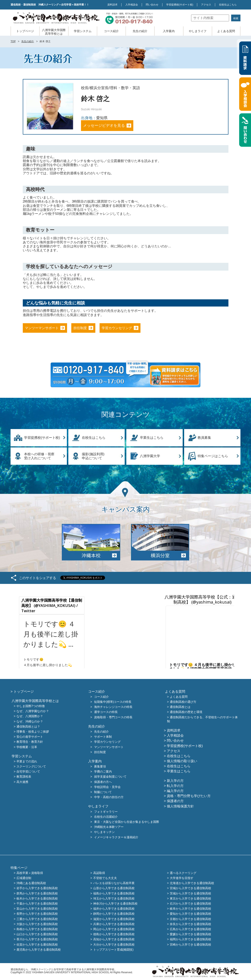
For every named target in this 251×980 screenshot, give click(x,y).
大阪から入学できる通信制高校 (37, 924)
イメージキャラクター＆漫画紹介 (116, 837)
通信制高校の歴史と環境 (186, 712)
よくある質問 (226, 31)
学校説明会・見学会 (107, 787)
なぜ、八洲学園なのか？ (33, 711)
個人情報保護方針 (180, 806)
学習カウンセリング (117, 328)
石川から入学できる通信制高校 (190, 904)
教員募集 (204, 438)
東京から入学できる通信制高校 (190, 898)
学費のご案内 (103, 772)
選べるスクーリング (183, 873)
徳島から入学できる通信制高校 (114, 934)
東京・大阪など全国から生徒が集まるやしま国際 (127, 822)
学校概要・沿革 (27, 747)
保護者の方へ (103, 782)
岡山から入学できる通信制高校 (114, 929)
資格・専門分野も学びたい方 (189, 796)
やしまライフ (198, 31)
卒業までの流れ (27, 761)
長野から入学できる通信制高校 (37, 914)
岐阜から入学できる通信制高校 (190, 909)
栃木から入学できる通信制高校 (37, 898)
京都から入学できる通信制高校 (190, 919)
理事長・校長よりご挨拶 (33, 732)
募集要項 (100, 766)
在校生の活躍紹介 (106, 817)
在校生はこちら (228, 5)
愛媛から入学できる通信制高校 (190, 934)
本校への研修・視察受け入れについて (39, 456)
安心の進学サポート (30, 737)
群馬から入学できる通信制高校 (37, 893)
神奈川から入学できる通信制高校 (115, 904)
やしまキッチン (104, 832)
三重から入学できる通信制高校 (37, 919)
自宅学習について (28, 772)
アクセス (206, 5)
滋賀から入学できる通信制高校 (114, 919)
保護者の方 (175, 801)
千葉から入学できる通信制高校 (37, 904)
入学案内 (169, 31)
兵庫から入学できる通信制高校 (114, 924)
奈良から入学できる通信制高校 (190, 924)
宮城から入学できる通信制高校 (190, 888)
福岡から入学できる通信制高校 (190, 939)
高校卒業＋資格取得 (30, 873)
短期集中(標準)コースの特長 (113, 702)
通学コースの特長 (106, 712)
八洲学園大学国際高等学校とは (54, 32)
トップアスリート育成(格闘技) (113, 950)
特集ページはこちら (213, 456)
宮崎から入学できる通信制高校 (190, 945)
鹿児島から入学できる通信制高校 (39, 950)
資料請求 (112, 5)
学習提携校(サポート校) (42, 438)
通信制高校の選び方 (183, 702)
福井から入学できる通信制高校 (114, 909)
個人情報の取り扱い (182, 761)
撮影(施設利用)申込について (93, 456)
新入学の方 (175, 781)
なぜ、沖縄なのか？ (30, 721)
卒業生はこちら (152, 438)
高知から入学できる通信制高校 (114, 939)
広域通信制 (24, 878)
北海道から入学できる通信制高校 (192, 883)
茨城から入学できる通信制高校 (190, 893)
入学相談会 (132, 5)
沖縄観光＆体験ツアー (109, 827)
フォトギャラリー (106, 812)
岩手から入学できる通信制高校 (37, 888)
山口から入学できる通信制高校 (37, 934)
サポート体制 (103, 737)
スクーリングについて (31, 766)
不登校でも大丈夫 (105, 878)
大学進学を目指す (182, 878)
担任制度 (80, 328)
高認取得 (99, 873)
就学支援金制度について (110, 777)
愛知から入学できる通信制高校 (190, 914)
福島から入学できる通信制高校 (114, 893)
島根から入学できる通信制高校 (37, 929)
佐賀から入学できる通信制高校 (37, 945)
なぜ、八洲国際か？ (30, 716)
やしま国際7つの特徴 (31, 706)
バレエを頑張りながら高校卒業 (114, 883)
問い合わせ (152, 5)
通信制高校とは (180, 707)
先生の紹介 (140, 31)
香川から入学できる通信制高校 (37, 939)
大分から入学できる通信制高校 (114, 945)
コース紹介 (111, 31)
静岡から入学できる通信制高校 (114, 914)
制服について (103, 792)
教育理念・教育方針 (30, 742)
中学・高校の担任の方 (109, 797)
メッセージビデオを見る (104, 125)
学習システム (83, 31)
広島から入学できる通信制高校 (190, 929)
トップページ (25, 31)
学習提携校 (180, 5)
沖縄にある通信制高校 (31, 883)
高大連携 (22, 782)
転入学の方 (175, 786)
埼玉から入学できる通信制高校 (114, 898)
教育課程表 (24, 777)
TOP (13, 41)
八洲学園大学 (150, 456)
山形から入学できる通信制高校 (114, 888)
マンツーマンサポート (42, 328)
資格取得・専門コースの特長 (113, 717)
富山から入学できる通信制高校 (37, 909)
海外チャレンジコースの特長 (113, 707)
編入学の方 (175, 791)
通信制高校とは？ (28, 726)
